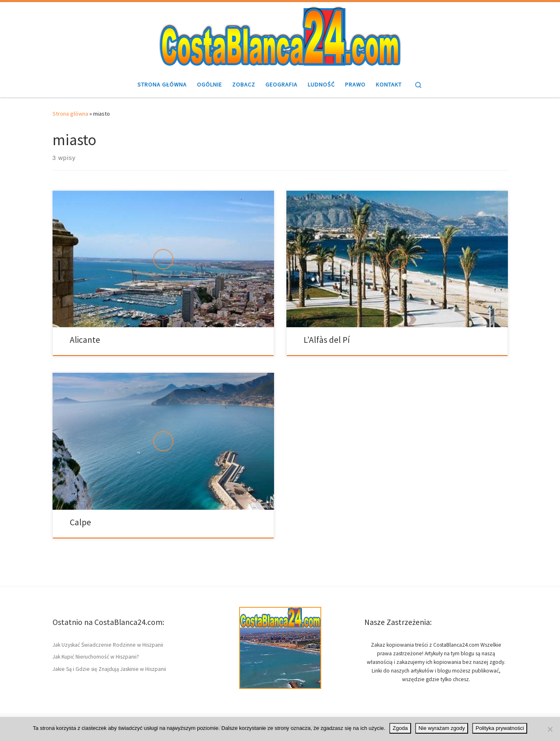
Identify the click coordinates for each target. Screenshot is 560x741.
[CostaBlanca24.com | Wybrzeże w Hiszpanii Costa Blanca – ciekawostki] (280, 36)
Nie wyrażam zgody (442, 728)
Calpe (80, 522)
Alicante (85, 340)
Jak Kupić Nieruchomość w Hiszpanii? (96, 657)
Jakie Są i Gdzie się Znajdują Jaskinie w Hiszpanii (109, 669)
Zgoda (400, 728)
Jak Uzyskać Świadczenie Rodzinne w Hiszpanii (108, 645)
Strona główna (70, 114)
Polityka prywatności (500, 728)
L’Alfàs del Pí (327, 340)
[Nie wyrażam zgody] (550, 729)
